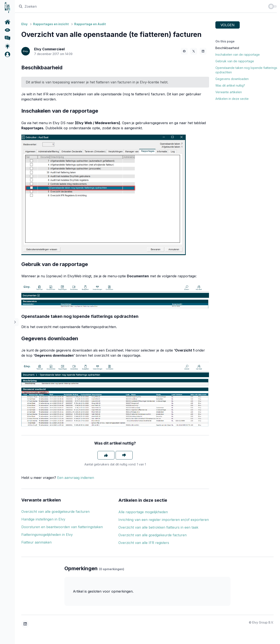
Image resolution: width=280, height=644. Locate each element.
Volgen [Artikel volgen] (228, 25)
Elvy (24, 24)
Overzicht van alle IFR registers (144, 543)
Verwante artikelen (229, 92)
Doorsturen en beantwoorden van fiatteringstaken (62, 527)
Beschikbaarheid (227, 48)
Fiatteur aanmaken (36, 542)
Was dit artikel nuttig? (230, 85)
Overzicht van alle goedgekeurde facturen (55, 512)
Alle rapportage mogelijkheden (143, 512)
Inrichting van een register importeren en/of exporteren (164, 520)
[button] (7, 54)
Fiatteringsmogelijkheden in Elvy (47, 535)
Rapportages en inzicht (51, 24)
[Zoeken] (141, 6)
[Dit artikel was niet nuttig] (124, 455)
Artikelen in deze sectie (232, 99)
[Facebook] (184, 51)
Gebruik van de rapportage (235, 61)
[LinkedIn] (203, 51)
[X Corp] (194, 51)
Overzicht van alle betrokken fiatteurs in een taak (158, 527)
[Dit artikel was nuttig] (106, 455)
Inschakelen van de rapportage (238, 55)
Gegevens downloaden (232, 79)
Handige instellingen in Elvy (43, 519)
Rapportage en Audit (90, 24)
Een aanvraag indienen (76, 478)
